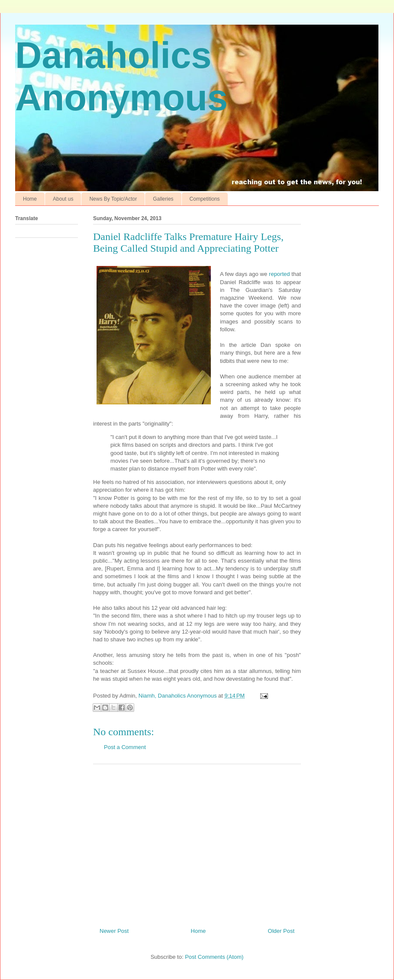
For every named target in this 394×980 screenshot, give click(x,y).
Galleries (163, 199)
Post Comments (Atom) (214, 957)
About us (63, 199)
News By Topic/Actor (113, 199)
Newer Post (114, 931)
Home (30, 199)
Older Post (281, 931)
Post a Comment (125, 747)
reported (279, 274)
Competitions (205, 199)
